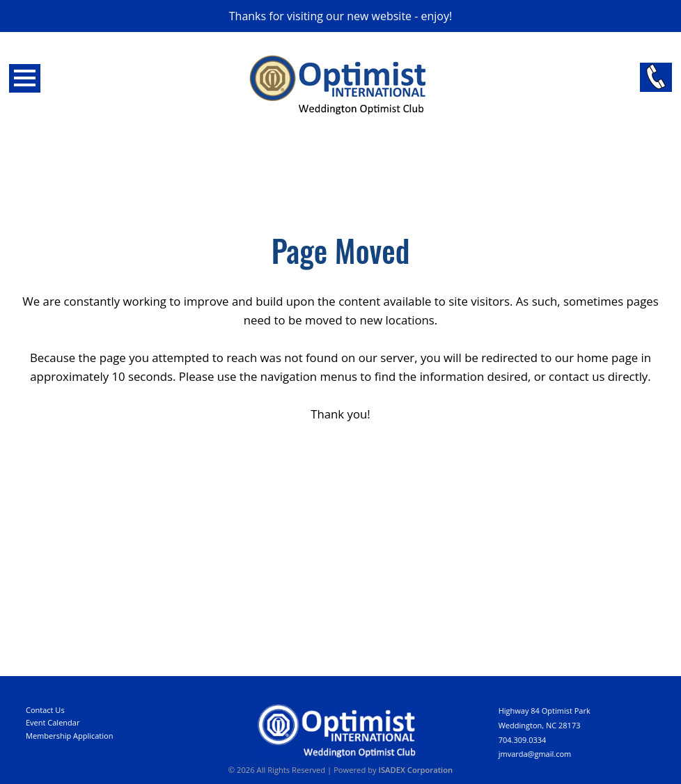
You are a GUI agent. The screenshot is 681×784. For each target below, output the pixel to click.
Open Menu (25, 78)
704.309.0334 (523, 740)
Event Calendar (53, 722)
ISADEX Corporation (416, 770)
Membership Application (69, 736)
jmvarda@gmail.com (535, 754)
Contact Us (45, 710)
